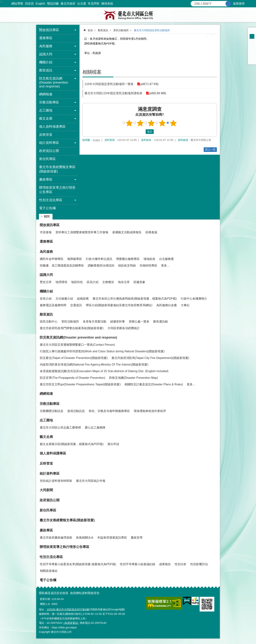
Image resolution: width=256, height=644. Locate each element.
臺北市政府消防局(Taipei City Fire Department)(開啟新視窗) (150, 358)
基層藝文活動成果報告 (127, 232)
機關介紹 (46, 291)
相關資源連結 (49, 571)
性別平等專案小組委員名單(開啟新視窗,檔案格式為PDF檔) (78, 564)
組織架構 (83, 299)
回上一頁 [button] (210, 150)
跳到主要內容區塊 (2, 2)
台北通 (82, 4)
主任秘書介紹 (64, 299)
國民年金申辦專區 (52, 259)
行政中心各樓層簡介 (194, 299)
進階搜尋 (239, 4)
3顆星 (151, 123)
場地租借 (149, 259)
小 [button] (252, 32)
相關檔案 (92, 72)
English (40, 4)
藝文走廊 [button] (46, 118)
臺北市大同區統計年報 (91, 481)
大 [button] (252, 41)
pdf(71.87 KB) (150, 84)
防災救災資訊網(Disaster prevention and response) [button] (54, 82)
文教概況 (108, 282)
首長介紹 (46, 299)
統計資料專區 (50, 474)
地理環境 (61, 282)
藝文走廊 (46, 437)
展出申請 (113, 444)
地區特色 (77, 282)
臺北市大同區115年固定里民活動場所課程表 (113, 93)
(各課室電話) (71, 623)
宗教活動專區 (50, 404)
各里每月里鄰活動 (95, 322)
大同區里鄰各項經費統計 (124, 328)
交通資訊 (76, 305)
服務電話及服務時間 (53, 305)
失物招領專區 (148, 266)
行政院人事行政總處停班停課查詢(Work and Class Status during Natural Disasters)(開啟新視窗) (102, 351)
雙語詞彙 (53, 4)
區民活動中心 (49, 322)
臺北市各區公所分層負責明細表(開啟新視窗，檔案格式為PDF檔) (135, 299)
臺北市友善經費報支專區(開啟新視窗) (57, 169)
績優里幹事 (118, 322)
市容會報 (46, 232)
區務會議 (151, 232)
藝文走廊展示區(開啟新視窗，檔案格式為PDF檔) (72, 444)
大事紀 (185, 305)
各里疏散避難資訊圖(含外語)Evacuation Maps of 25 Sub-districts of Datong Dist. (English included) (104, 371)
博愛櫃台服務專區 (128, 259)
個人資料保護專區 (52, 127)
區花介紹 (93, 282)
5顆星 (173, 123)
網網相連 (46, 94)
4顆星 (162, 123)
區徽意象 (139, 282)
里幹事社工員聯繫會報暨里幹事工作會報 (82, 232)
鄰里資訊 (103, 30)
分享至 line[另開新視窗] (252, 55)
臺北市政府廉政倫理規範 (56, 538)
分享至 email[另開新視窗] (252, 60)
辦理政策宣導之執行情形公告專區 (57, 190)
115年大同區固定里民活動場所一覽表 (109, 84)
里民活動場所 (121, 30)
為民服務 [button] (46, 46)
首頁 (90, 30)
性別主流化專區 (51, 557)
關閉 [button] (47, 216)
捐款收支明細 (127, 266)
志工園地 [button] (46, 110)
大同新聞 (46, 490)
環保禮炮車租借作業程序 (150, 411)
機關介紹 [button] (46, 62)
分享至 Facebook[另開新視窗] (252, 46)
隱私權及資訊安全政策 (54, 593)
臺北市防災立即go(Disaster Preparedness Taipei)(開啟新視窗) (80, 384)
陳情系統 (107, 4)
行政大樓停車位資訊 (99, 259)
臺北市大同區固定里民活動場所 (152, 30)
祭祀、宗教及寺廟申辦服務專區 (109, 411)
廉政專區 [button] (46, 179)
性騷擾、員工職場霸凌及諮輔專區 (62, 266)
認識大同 (46, 275)
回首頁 (29, 4)
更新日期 (45, 599)
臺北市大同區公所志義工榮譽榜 (60, 428)
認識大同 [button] (46, 54)
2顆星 (140, 123)
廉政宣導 (137, 538)
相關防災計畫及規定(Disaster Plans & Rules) (154, 384)
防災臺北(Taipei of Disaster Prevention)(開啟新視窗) (74, 358)
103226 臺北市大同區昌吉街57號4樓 (68, 609)
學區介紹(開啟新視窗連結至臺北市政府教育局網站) (119, 305)
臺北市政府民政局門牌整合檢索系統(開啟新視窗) (72, 328)
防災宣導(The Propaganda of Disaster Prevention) (73, 378)
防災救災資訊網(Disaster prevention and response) (78, 337)
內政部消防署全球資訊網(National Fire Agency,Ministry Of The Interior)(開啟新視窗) (94, 365)
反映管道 (46, 135)
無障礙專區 (75, 259)
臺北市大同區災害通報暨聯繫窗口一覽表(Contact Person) (77, 345)
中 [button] (252, 36)
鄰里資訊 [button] (46, 70)
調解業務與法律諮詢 (101, 266)
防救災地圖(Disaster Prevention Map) (134, 378)
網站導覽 (17, 4)
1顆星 (129, 123)
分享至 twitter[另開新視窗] (252, 51)
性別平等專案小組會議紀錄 (138, 564)
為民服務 (46, 252)
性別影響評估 (199, 564)
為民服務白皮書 (167, 305)
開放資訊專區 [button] (49, 30)
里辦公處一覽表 (139, 322)
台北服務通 (166, 259)
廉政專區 (46, 530)
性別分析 (181, 564)
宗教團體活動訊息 (52, 411)
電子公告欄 (47, 208)
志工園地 (46, 420)
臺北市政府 (68, 4)
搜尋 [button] (228, 4)
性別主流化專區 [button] (51, 200)
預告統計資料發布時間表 (56, 481)
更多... (165, 266)
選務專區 (46, 38)
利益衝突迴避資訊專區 (112, 538)
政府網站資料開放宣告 (85, 593)
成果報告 (165, 564)
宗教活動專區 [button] (49, 102)
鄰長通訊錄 (161, 322)
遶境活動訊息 (76, 411)
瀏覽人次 (45, 604)
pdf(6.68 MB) (158, 93)
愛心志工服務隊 (95, 428)
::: (1, 2)
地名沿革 (124, 282)
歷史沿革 (46, 282)
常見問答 (94, 4)
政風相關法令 (85, 538)
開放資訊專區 (50, 225)
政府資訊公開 (49, 151)
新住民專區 (47, 159)
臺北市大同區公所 (128, 15)
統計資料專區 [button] (49, 143)
